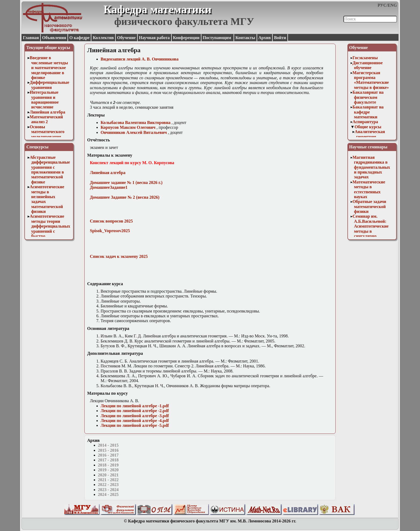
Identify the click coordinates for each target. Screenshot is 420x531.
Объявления (54, 38)
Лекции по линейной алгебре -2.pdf (135, 411)
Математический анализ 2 (46, 119)
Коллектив (103, 38)
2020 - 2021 (108, 475)
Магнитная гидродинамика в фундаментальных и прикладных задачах (371, 167)
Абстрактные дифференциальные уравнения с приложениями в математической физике (50, 170)
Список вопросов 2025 (111, 221)
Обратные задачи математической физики (369, 206)
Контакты (245, 38)
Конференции (186, 38)
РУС (382, 5)
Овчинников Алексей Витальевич (134, 132)
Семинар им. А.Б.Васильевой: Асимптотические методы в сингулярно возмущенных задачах (371, 231)
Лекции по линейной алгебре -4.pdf (135, 421)
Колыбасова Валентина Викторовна (136, 123)
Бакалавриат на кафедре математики (368, 112)
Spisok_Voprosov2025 (110, 231)
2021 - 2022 (108, 480)
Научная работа (154, 38)
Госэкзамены (365, 58)
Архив (265, 38)
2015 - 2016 (108, 450)
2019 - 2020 (108, 470)
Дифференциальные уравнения (50, 85)
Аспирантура (365, 122)
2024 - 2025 (108, 494)
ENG (392, 5)
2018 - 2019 (108, 465)
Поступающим (217, 38)
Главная (31, 38)
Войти (280, 38)
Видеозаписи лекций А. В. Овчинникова (140, 59)
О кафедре (79, 38)
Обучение (126, 38)
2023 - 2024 (108, 490)
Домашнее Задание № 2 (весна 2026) (125, 197)
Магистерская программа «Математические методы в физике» (371, 80)
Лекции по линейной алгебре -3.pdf (135, 416)
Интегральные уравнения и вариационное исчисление (44, 100)
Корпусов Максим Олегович (128, 127)
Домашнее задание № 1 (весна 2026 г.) (126, 182)
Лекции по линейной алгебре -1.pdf (135, 406)
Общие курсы (368, 127)
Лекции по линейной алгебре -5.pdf (135, 425)
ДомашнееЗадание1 (109, 187)
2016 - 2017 (108, 455)
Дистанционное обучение (368, 65)
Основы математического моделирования (47, 132)
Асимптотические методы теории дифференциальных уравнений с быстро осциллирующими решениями (50, 231)
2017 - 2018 (108, 460)
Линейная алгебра (48, 112)
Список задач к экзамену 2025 (119, 256)
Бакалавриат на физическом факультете (368, 97)
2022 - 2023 (108, 485)
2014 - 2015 (108, 445)
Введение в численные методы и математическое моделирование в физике (49, 68)
